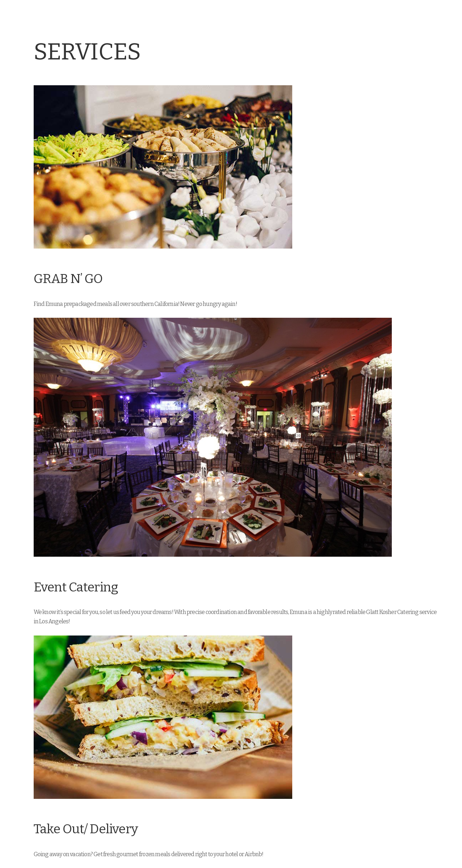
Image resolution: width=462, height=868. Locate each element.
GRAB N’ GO (68, 279)
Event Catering (76, 587)
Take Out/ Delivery (86, 829)
